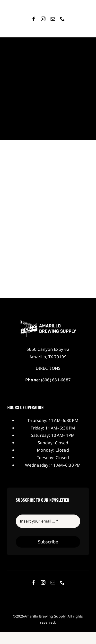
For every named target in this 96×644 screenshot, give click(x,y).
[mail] (53, 19)
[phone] (62, 19)
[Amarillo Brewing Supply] (48, 322)
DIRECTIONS (48, 368)
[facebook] (34, 19)
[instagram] (43, 19)
